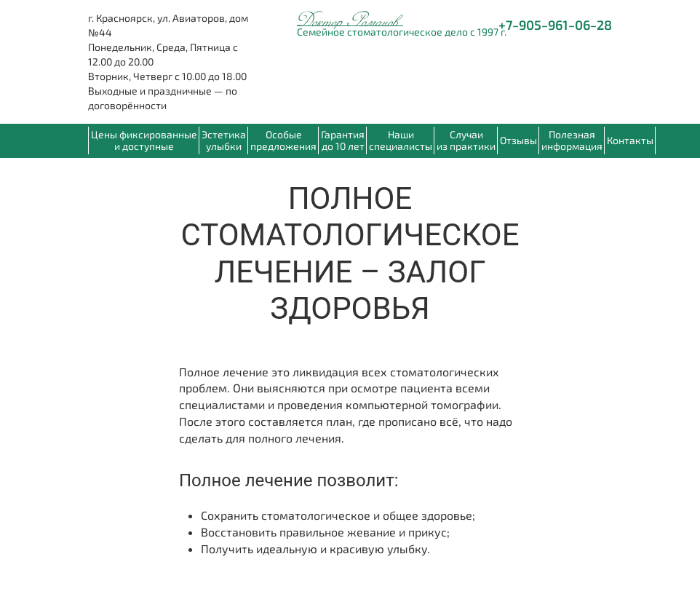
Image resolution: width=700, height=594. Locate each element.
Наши (401, 140)
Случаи (466, 140)
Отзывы (518, 140)
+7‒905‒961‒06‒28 (555, 25)
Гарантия (343, 140)
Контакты (630, 140)
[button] (572, 140)
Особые (283, 140)
